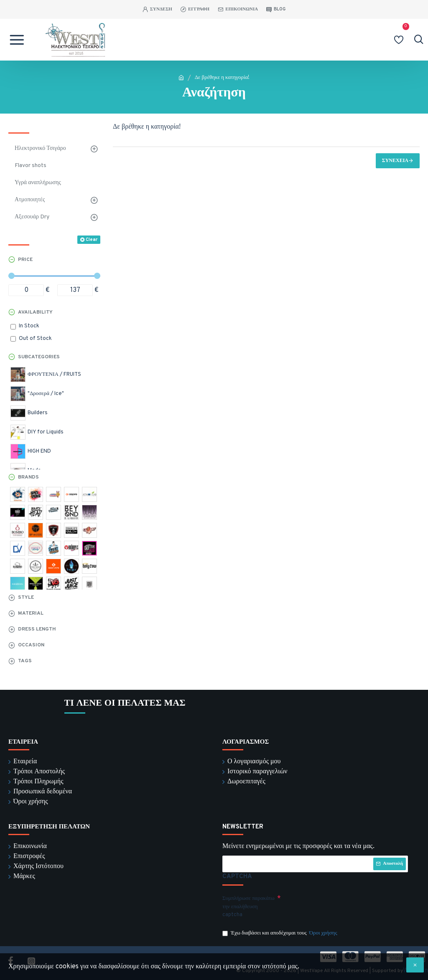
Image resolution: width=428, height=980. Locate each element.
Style (26, 598)
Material (31, 613)
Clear (92, 240)
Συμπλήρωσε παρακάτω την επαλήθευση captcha (248, 907)
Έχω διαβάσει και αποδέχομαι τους (280, 934)
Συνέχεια (395, 161)
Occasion (31, 645)
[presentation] (339, 907)
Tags (25, 661)
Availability (35, 312)
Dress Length (37, 629)
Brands (28, 477)
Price (25, 260)
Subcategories (39, 357)
